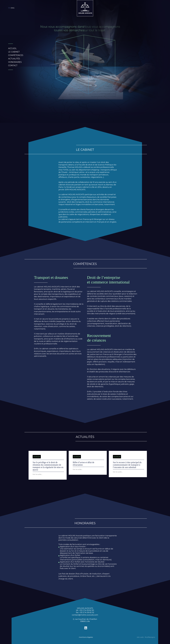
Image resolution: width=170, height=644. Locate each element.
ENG (13, 8)
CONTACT (13, 65)
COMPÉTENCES (16, 55)
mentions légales (86, 637)
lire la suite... (38, 474)
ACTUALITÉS (14, 59)
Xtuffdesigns (150, 637)
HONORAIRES (15, 62)
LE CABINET (14, 52)
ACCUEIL (12, 48)
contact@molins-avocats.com (85, 615)
